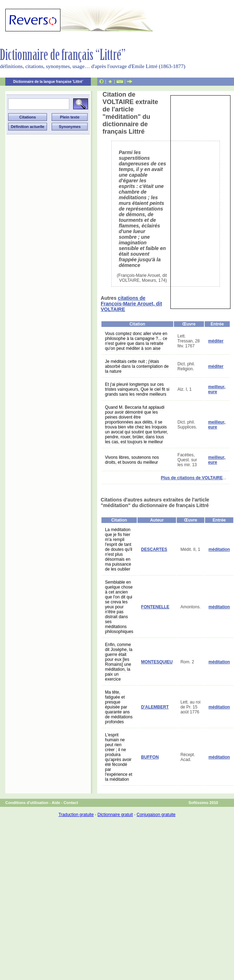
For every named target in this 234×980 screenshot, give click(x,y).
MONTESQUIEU (157, 662)
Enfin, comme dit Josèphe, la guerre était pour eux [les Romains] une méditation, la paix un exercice (119, 662)
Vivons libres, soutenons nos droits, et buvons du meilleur (132, 460)
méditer (216, 341)
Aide (56, 803)
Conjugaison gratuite (156, 815)
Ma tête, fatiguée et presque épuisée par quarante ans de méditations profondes (119, 707)
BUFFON (150, 757)
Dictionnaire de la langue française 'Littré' (48, 82)
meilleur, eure (217, 389)
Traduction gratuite (76, 815)
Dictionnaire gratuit (115, 815)
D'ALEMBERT (155, 707)
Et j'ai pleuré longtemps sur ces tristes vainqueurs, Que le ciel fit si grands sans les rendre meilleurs (137, 389)
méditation (219, 549)
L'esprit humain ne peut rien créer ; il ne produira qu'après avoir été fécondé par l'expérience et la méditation (119, 757)
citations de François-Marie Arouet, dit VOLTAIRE (131, 304)
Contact (71, 803)
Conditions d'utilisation (27, 803)
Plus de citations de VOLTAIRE (192, 478)
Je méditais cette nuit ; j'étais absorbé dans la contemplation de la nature (137, 366)
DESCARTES (154, 549)
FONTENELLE (155, 607)
